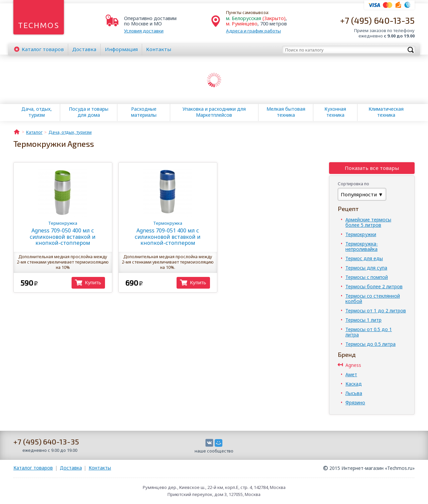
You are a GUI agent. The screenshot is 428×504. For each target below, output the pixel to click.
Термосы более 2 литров (374, 286)
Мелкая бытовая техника (286, 112)
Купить (93, 282)
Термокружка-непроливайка (362, 246)
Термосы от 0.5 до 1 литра (369, 332)
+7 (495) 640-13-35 (377, 20)
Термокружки (361, 234)
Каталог (43, 49)
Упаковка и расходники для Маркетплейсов (214, 112)
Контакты (159, 49)
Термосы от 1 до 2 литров (376, 311)
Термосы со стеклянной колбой (373, 298)
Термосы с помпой (367, 277)
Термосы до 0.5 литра (370, 344)
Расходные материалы (144, 112)
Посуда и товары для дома (89, 112)
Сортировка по (353, 184)
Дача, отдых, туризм (37, 112)
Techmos (39, 25)
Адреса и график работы (253, 31)
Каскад (354, 384)
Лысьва (354, 393)
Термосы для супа (366, 268)
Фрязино (355, 402)
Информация (121, 49)
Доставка (84, 49)
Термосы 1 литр (363, 320)
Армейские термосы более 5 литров (368, 222)
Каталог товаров (33, 468)
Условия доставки (144, 31)
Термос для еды (364, 258)
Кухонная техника (335, 112)
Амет (351, 374)
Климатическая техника (386, 112)
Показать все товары (372, 168)
